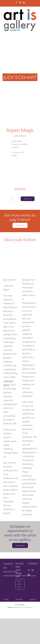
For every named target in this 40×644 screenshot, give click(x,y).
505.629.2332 (10, 572)
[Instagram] (32, 570)
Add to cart (28, 199)
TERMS (6, 599)
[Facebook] (29, 570)
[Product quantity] (12, 199)
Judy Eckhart (20, 136)
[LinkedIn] (29, 575)
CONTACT (33, 599)
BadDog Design (18, 607)
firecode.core (29, 607)
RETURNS (19, 599)
